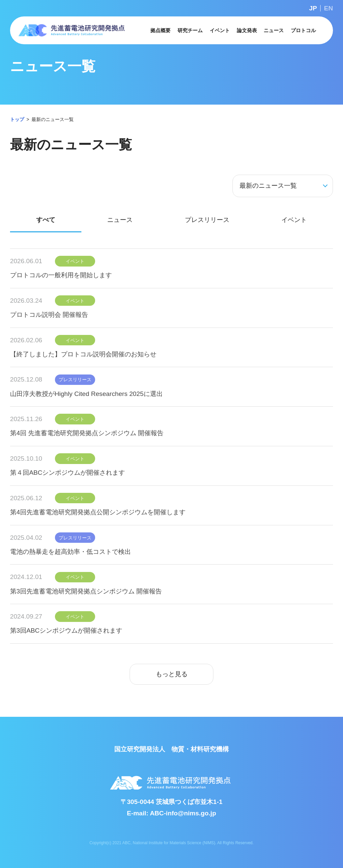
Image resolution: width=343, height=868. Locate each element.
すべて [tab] (46, 220)
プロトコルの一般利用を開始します (61, 275)
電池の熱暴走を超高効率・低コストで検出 (71, 552)
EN (328, 8)
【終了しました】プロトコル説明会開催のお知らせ (83, 354)
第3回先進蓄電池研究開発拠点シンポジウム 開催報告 (86, 591)
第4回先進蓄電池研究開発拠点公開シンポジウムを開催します (98, 512)
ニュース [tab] (120, 220)
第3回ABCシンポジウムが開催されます (66, 630)
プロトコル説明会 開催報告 (49, 315)
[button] (160, 30)
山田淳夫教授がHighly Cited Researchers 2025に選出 (86, 394)
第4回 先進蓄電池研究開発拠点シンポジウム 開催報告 (87, 433)
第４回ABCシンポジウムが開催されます (67, 473)
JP (313, 8)
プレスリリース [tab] (207, 220)
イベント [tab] (294, 220)
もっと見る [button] (172, 674)
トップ (17, 119)
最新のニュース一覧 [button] (268, 186)
